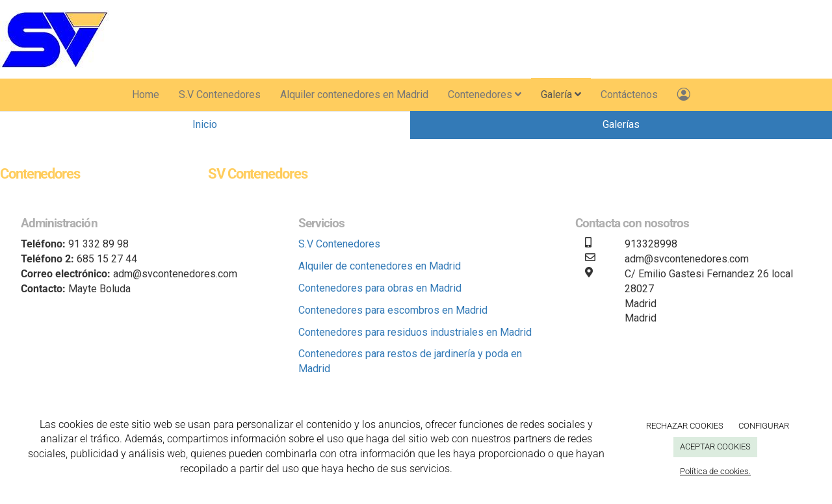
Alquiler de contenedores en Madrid (380, 266)
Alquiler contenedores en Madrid (354, 94)
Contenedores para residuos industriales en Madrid (415, 332)
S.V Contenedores (220, 94)
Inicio (205, 124)
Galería (561, 94)
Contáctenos (629, 94)
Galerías (621, 124)
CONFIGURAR (764, 426)
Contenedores (485, 94)
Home (146, 94)
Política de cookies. (715, 471)
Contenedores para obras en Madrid (380, 288)
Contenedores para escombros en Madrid (393, 310)
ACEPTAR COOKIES (715, 447)
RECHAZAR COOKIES (685, 426)
